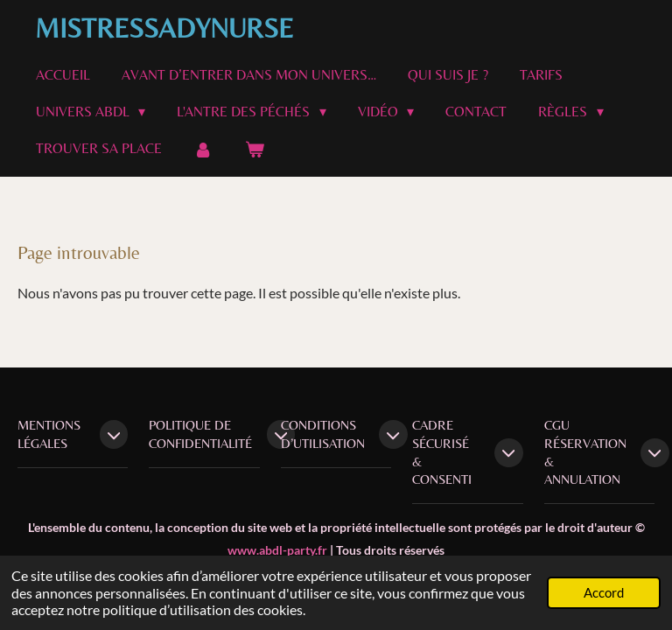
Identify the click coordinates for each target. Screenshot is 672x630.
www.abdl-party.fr (277, 550)
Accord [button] (604, 592)
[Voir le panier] (254, 149)
